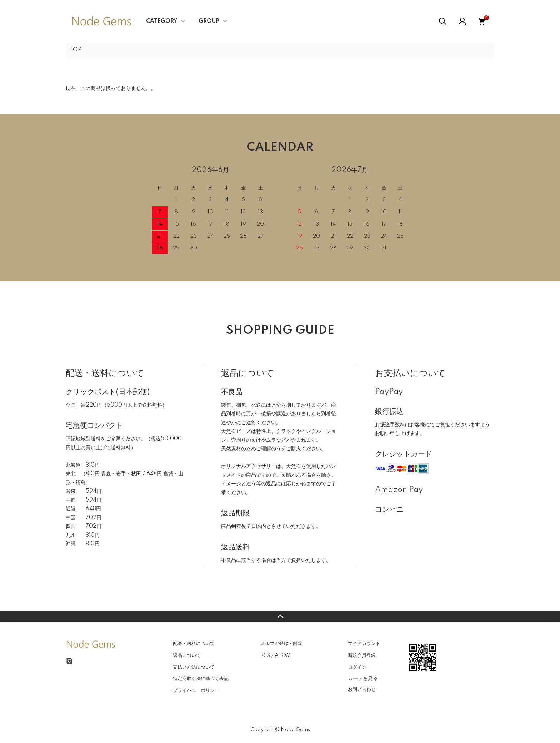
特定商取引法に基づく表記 (201, 679)
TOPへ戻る (280, 616)
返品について (187, 655)
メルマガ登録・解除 (281, 644)
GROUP (209, 21)
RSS (265, 655)
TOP (75, 50)
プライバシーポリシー (196, 690)
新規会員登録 (362, 655)
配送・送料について (194, 644)
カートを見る (363, 678)
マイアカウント (364, 644)
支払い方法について (194, 667)
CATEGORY (162, 21)
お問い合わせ (362, 689)
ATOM (283, 655)
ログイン (357, 667)
